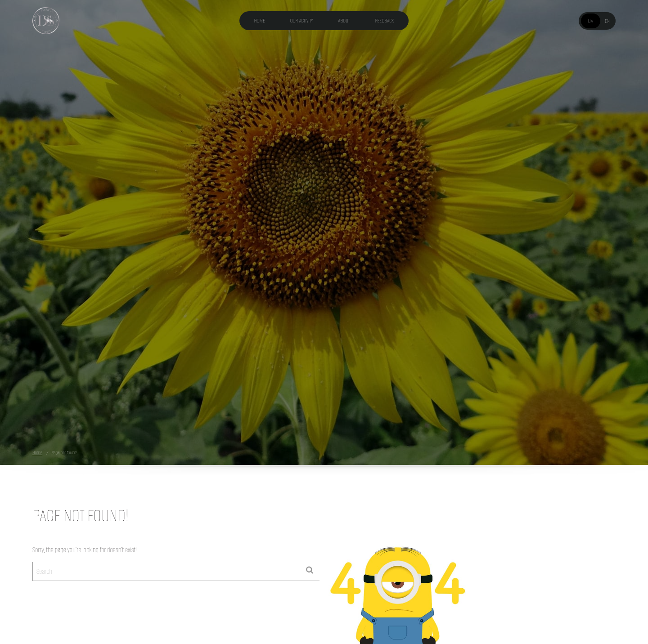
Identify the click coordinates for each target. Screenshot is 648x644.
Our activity (302, 20)
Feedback (385, 20)
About (344, 20)
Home (260, 20)
